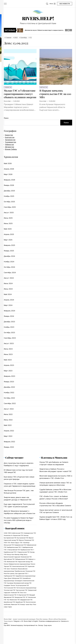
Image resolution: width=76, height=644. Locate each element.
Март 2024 (8, 312)
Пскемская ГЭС (30, 578)
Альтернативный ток (30, 632)
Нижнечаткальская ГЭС (20, 573)
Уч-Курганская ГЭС (23, 602)
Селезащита (19, 587)
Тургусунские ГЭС (22, 597)
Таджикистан (10, 146)
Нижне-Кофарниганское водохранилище (17, 571)
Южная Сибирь (11, 156)
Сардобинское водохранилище (25, 583)
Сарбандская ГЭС (9, 583)
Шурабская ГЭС (21, 609)
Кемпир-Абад (19, 561)
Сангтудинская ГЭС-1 (22, 580)
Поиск (6, 125)
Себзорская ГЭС (17, 585)
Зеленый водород (17, 632)
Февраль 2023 (9, 383)
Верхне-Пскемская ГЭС (27, 547)
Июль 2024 (8, 290)
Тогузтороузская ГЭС (22, 592)
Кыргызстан (44, 87)
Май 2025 (8, 236)
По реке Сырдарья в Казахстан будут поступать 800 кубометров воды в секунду (19, 527)
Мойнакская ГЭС (12, 568)
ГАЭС (5, 549)
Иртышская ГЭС (9, 552)
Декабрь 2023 (9, 328)
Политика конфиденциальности (49, 628)
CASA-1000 (7, 540)
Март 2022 (8, 443)
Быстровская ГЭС (23, 544)
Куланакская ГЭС (26, 563)
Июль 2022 (8, 421)
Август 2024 (9, 285)
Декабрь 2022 (9, 394)
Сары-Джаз (8, 585)
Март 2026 (8, 181)
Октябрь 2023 (9, 339)
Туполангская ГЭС (10, 597)
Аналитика (7, 542)
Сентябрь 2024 (10, 279)
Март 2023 (8, 377)
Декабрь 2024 (9, 263)
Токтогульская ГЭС (10, 594)
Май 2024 (8, 301)
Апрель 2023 (9, 372)
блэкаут (23, 611)
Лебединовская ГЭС (22, 566)
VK (22, 628)
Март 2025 (8, 246)
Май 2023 (8, 366)
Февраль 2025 (9, 252)
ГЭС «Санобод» (25, 549)
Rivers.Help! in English (31, 628)
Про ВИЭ (7, 632)
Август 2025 (9, 219)
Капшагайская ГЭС (14, 556)
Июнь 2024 (8, 296)
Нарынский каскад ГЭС (25, 568)
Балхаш (26, 542)
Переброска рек (20, 578)
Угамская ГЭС (15, 599)
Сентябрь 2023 (10, 345)
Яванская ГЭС (15, 611)
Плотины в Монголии (54, 464)
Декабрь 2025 (9, 197)
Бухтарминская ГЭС (10, 544)
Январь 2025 (9, 257)
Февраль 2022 (9, 448)
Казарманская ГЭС (20, 552)
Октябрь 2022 (9, 405)
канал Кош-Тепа (31, 611)
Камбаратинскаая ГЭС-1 (14, 554)
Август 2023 (9, 350)
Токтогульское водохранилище (26, 594)
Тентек (13, 592)
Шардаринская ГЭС (26, 606)
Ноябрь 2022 (9, 399)
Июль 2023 (8, 356)
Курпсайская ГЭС (9, 566)
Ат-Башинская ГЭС (17, 542)
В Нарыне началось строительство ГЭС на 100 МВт (55, 94)
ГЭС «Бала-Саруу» (13, 549)
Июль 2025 (8, 225)
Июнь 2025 (8, 230)
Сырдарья (7, 592)
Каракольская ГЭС (24, 559)
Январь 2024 (9, 323)
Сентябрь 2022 (10, 410)
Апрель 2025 (9, 241)
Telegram (17, 628)
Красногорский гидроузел (12, 563)
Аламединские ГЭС (30, 540)
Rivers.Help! (38, 18)
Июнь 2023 (8, 361)
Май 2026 (8, 170)
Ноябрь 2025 (9, 203)
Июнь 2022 (8, 426)
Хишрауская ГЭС (20, 604)
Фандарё (32, 602)
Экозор (41, 632)
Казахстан (9, 142)
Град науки (48, 632)
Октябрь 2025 (9, 208)
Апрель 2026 (9, 176)
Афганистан (9, 154)
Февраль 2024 (9, 317)
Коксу (26, 561)
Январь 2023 (9, 388)
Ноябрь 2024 (9, 268)
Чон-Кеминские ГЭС (13, 606)
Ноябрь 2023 (9, 334)
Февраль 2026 (9, 186)
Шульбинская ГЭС (9, 609)
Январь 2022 (9, 454)
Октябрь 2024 (9, 274)
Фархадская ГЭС (9, 604)
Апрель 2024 (9, 306)
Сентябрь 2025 (10, 214)
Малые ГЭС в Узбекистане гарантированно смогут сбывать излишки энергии (20, 97)
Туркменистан (10, 149)
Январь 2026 (9, 192)
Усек (22, 599)
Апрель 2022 (9, 437)
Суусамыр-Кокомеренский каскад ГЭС (19, 590)
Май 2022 (8, 432)
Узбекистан (8, 87)
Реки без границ (9, 580)
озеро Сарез (8, 613)
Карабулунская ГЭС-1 (27, 556)
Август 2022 (9, 416)
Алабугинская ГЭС (17, 540)
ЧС (27, 604)
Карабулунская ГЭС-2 (11, 559)
